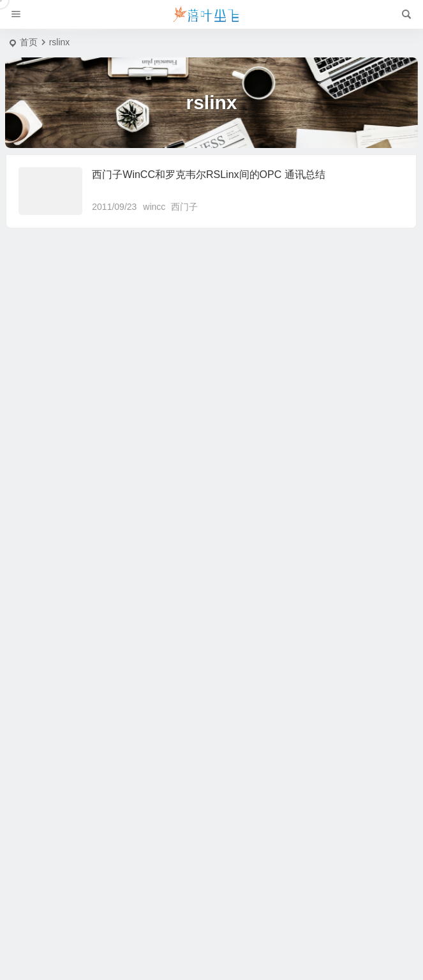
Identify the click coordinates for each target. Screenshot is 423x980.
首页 (29, 42)
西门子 (184, 207)
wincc (154, 207)
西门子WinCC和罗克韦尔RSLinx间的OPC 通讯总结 (208, 174)
